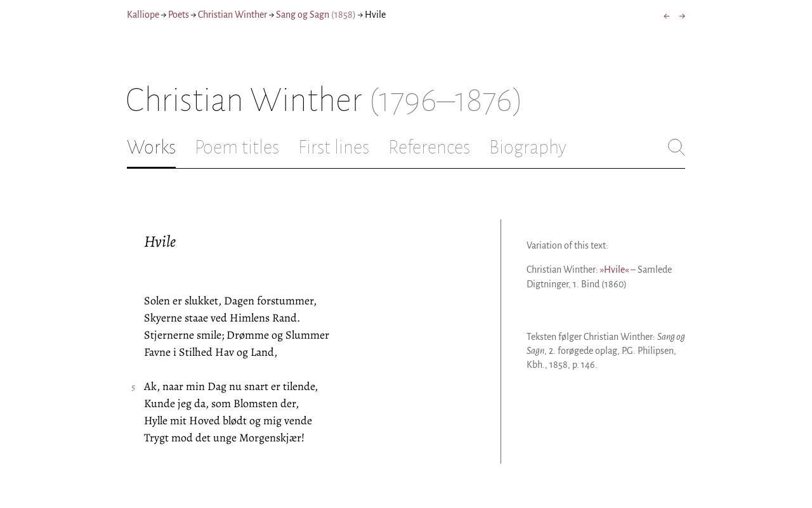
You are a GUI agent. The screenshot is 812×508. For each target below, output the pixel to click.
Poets (179, 15)
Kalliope (143, 15)
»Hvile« (614, 270)
